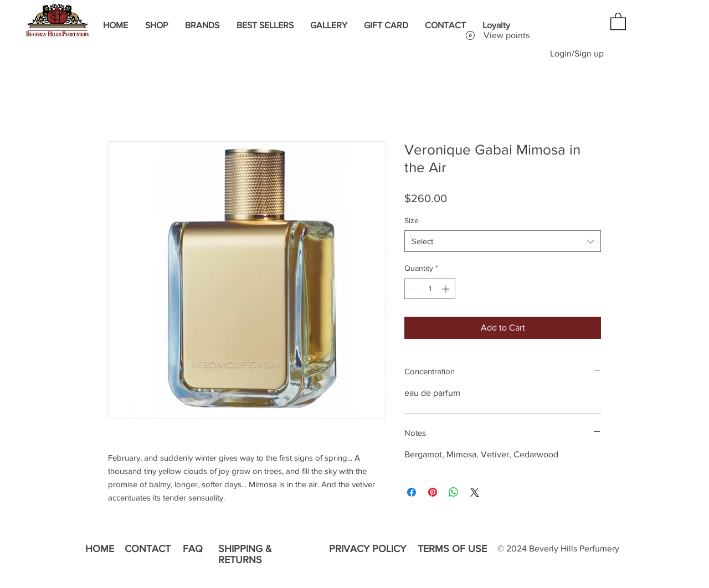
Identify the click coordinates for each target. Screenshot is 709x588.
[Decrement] (413, 289)
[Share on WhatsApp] (454, 492)
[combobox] (503, 241)
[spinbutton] (430, 289)
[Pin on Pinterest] (433, 492)
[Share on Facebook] (412, 492)
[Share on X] (475, 492)
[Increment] (447, 289)
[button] (618, 21)
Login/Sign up (577, 53)
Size (412, 220)
